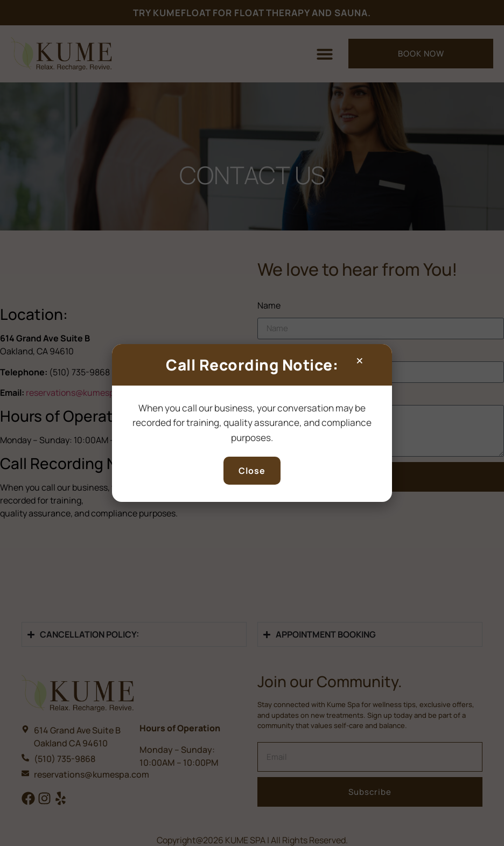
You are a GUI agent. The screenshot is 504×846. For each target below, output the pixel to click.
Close (252, 471)
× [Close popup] (360, 360)
